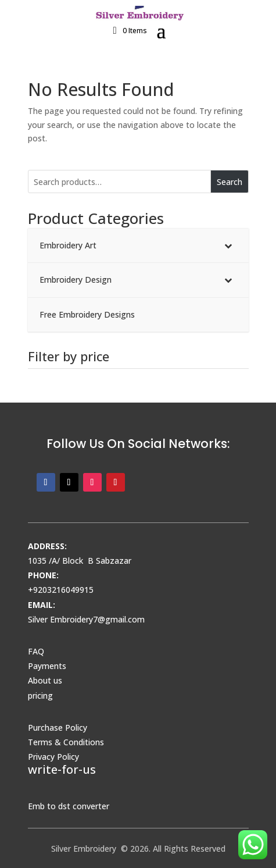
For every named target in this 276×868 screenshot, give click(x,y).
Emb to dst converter (69, 806)
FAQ (36, 651)
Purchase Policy (58, 728)
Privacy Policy (53, 757)
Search (230, 182)
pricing (40, 696)
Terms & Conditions (66, 742)
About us (45, 680)
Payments (47, 666)
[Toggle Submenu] (228, 246)
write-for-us (62, 769)
